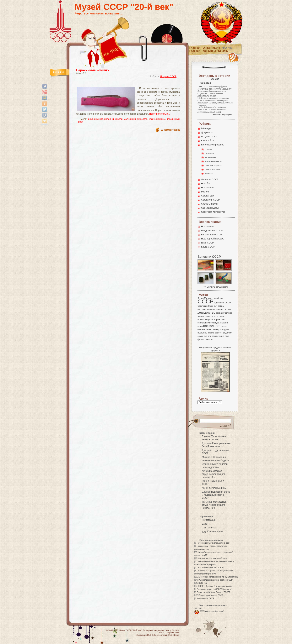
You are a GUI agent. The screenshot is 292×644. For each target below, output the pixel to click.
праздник (224, 329)
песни (209, 329)
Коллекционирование (213, 145)
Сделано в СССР (210, 200)
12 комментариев (170, 130)
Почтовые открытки (213, 165)
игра (91, 119)
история (216, 319)
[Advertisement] (124, 84)
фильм (201, 339)
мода (200, 326)
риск (81, 122)
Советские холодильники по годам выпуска (218, 577)
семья (200, 336)
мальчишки (130, 119)
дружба (229, 313)
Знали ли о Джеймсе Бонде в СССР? (214, 592)
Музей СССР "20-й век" (124, 7)
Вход (205, 524)
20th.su (162, 633)
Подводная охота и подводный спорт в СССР (216, 495)
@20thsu (204, 611)
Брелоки (208, 149)
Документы (207, 133)
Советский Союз (205, 306)
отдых (224, 326)
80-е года (206, 128)
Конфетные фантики (214, 161)
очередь (201, 329)
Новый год (218, 298)
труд (227, 336)
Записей (209, 528)
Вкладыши (209, 153)
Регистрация (209, 520)
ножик (152, 119)
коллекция (203, 323)
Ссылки (223, 51)
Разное (205, 192)
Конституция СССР (212, 235)
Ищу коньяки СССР (206, 598)
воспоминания (205, 309)
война (221, 306)
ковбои (119, 119)
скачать (208, 336)
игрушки (202, 319)
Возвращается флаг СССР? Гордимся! (214, 589)
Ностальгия (207, 188)
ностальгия (212, 326)
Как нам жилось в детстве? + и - (212, 558)
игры (208, 319)
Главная (195, 48)
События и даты (210, 208)
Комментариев (213, 531)
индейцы (109, 119)
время (216, 309)
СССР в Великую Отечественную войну (216, 586)
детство (210, 312)
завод (208, 316)
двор (222, 309)
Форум (227, 48)
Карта (216, 48)
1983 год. (203, 583)
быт (216, 306)
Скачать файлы (210, 204)
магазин (224, 323)
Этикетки (209, 173)
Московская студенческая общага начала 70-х (213, 474)
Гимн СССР (207, 243)
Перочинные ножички (93, 70)
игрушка (99, 119)
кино (223, 319)
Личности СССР (210, 180)
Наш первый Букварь (213, 239)
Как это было (208, 141)
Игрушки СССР (168, 76)
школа (209, 339)
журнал (201, 316)
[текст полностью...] (160, 114)
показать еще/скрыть (223, 115)
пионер (216, 329)
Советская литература (213, 212)
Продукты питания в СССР (211, 595)
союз (214, 336)
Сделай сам (208, 196)
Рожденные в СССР (212, 231)
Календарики (210, 157)
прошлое (202, 333)
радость (219, 333)
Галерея (195, 51)
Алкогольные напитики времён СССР (216, 580)
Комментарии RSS (163, 635)
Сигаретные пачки (213, 169)
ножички (161, 119)
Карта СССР (208, 247)
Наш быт (206, 184)
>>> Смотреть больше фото (215, 287)
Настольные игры (217, 488)
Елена (205, 436)
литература (214, 323)
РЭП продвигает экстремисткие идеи (214, 543)
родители (227, 333)
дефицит (220, 313)
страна (221, 336)
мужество (142, 119)
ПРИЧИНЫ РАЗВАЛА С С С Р (210, 568)
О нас (206, 48)
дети (201, 313)
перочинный (173, 119)
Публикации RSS (143, 635)
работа (211, 333)
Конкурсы (209, 51)
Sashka (175, 630)
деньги (228, 309)
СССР (205, 301)
